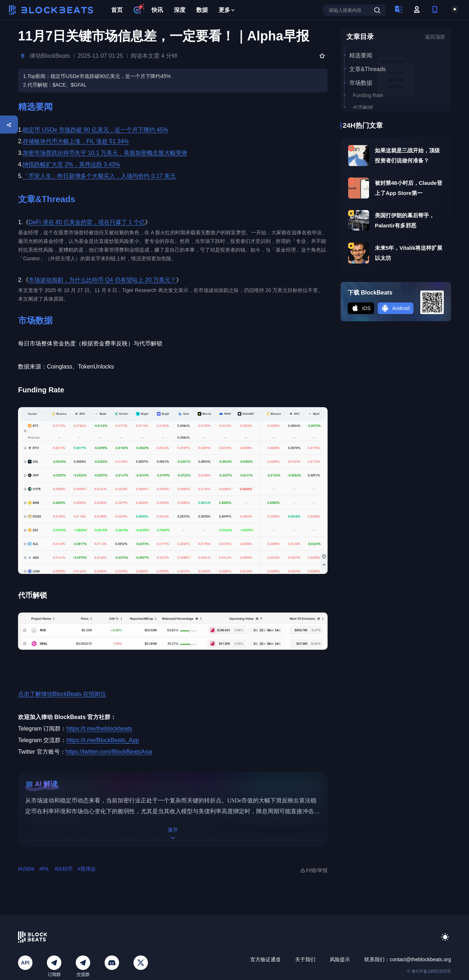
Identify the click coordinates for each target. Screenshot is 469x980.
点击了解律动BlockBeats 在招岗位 (62, 694)
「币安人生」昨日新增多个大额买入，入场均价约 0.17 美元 (99, 176)
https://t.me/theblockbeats (99, 729)
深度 (180, 10)
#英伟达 (87, 869)
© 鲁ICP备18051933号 (429, 971)
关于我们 (305, 959)
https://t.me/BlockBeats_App (103, 740)
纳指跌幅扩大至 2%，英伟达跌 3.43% (71, 164)
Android (395, 308)
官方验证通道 (266, 959)
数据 (202, 10)
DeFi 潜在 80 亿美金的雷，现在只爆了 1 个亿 (87, 222)
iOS (361, 308)
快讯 (157, 10)
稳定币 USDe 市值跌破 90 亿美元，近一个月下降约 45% (95, 130)
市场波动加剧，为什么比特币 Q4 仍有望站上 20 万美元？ (102, 280)
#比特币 (63, 869)
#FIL (44, 869)
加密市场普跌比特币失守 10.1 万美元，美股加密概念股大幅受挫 (105, 153)
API (25, 963)
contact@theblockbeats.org (420, 959)
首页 (117, 10)
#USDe (26, 869)
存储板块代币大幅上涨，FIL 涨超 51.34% (76, 141)
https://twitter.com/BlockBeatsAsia (109, 752)
